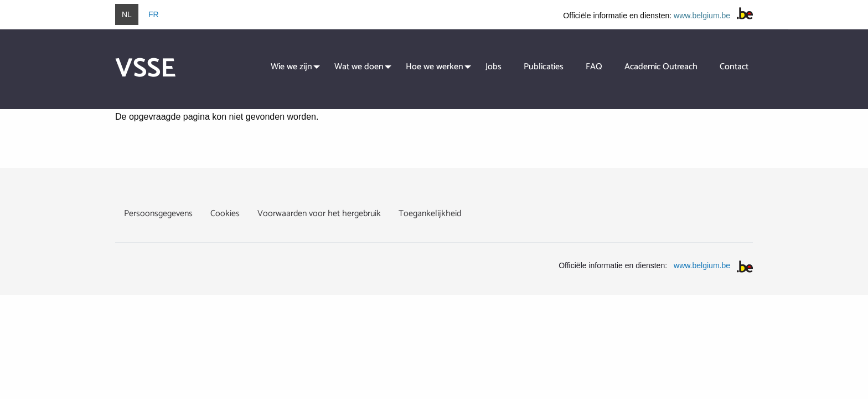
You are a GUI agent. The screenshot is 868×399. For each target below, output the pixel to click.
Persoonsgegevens (158, 214)
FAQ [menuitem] (594, 67)
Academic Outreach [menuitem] (661, 67)
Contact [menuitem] (734, 67)
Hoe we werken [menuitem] (435, 67)
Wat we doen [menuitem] (359, 67)
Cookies (225, 214)
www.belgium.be (702, 16)
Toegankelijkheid (430, 214)
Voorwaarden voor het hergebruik (319, 214)
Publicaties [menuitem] (544, 67)
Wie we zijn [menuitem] (291, 67)
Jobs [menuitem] (494, 67)
